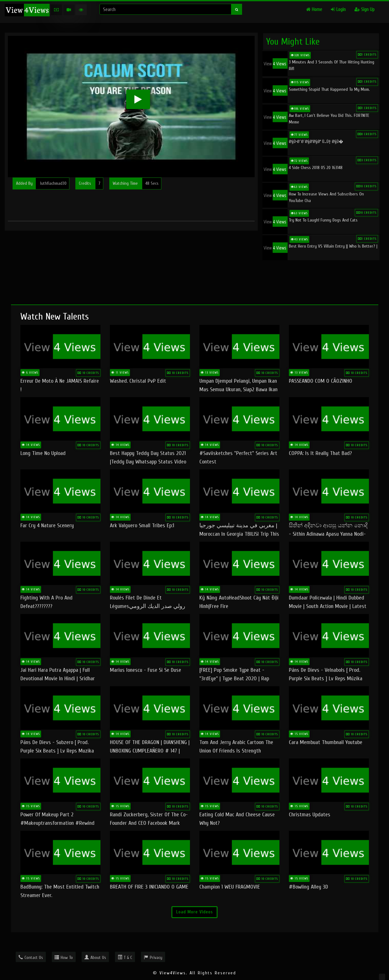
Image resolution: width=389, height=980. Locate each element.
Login (338, 10)
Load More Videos (194, 912)
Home (314, 10)
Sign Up (365, 10)
